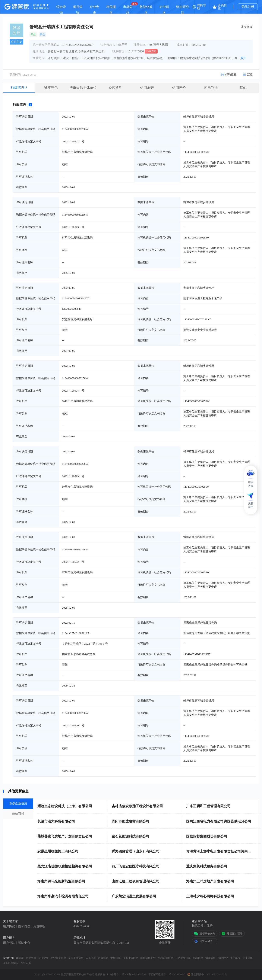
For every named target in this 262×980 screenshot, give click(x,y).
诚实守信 (51, 88)
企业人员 (26, 963)
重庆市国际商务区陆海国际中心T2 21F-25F (102, 943)
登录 (244, 7)
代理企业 (223, 958)
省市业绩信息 (130, 958)
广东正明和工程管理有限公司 (208, 806)
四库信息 (103, 958)
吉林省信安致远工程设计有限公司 (137, 806)
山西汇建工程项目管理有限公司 (136, 881)
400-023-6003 (82, 926)
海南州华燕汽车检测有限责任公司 (63, 896)
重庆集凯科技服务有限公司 (207, 866)
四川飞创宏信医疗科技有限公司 (136, 866)
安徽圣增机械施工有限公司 (58, 851)
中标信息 (116, 958)
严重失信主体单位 (83, 88)
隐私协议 (24, 926)
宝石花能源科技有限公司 (130, 836)
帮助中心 (24, 943)
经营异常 (115, 88)
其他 (243, 88)
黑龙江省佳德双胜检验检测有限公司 (65, 866)
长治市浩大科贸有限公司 (56, 821)
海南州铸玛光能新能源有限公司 (61, 881)
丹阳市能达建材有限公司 (130, 821)
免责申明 (39, 926)
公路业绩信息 (183, 958)
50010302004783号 (217, 974)
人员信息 (91, 958)
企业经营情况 (11, 963)
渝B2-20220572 (177, 974)
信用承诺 (147, 88)
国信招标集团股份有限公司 (207, 836)
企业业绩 (43, 958)
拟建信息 (210, 958)
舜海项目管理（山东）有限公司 (136, 851)
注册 (251, 7)
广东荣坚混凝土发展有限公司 (134, 896)
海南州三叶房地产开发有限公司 (210, 881)
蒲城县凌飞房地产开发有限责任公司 (65, 836)
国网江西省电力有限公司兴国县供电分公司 (219, 821)
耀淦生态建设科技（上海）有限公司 (65, 806)
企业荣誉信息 (58, 958)
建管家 (20, 958)
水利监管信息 (165, 958)
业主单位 (235, 958)
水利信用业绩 (148, 958)
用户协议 (9, 926)
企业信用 (247, 958)
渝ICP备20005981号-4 (134, 974)
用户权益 (9, 943)
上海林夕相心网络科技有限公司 (210, 896)
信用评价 (179, 88)
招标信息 (198, 958)
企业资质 (31, 958)
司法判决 (211, 88)
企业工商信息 (76, 958)
